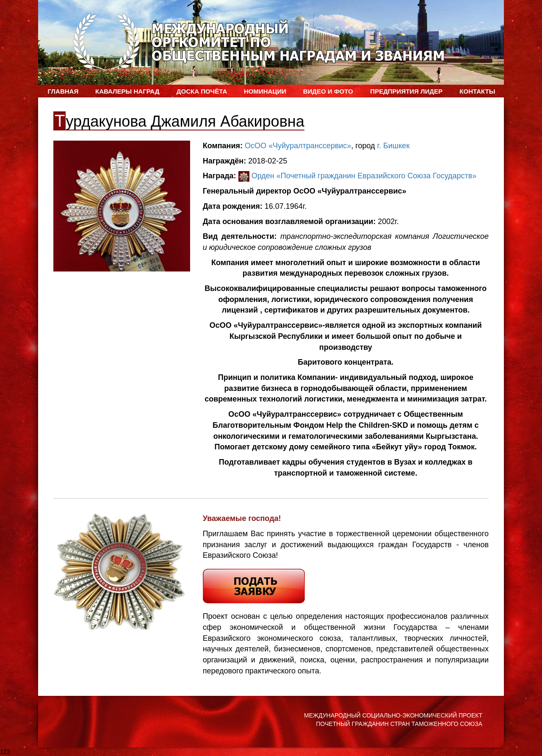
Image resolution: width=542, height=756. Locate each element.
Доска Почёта (202, 91)
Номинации (265, 91)
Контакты (477, 91)
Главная (63, 91)
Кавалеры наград (127, 91)
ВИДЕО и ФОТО (328, 91)
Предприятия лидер (406, 91)
